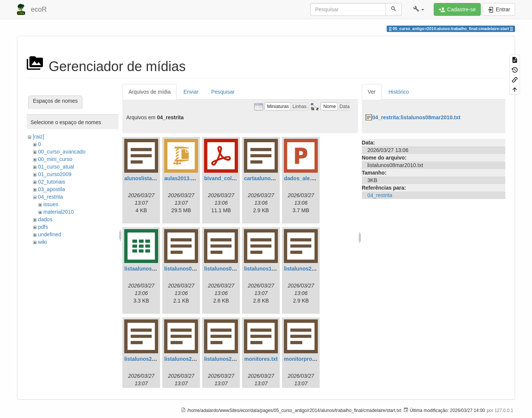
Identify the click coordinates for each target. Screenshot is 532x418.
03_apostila (52, 189)
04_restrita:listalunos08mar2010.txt (416, 117)
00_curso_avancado (62, 152)
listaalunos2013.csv (149, 269)
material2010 (59, 212)
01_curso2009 (55, 174)
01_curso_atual (56, 167)
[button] (419, 9)
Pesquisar (223, 92)
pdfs (43, 227)
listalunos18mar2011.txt (274, 269)
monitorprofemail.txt (309, 359)
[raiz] (38, 137)
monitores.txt (261, 359)
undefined (50, 234)
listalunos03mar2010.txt (194, 269)
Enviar (191, 92)
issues (51, 204)
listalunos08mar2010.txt (234, 269)
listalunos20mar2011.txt (314, 269)
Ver (372, 92)
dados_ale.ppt (302, 178)
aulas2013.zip (181, 178)
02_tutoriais (52, 182)
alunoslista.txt (142, 178)
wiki (42, 242)
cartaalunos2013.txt (269, 178)
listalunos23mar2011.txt (194, 359)
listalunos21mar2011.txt (154, 359)
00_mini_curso (55, 159)
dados (45, 219)
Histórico (399, 92)
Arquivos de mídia (149, 92)
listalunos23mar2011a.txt (236, 359)
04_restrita (50, 197)
